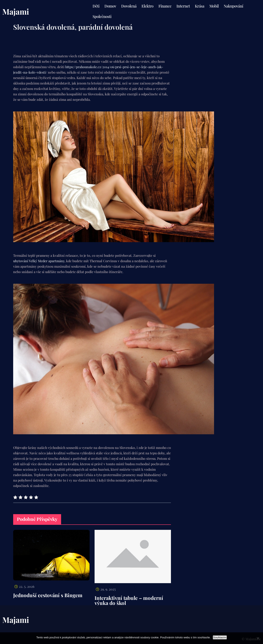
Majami (16, 11)
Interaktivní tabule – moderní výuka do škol (129, 600)
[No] (258, 638)
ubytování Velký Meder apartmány (39, 261)
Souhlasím (220, 637)
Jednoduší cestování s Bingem (48, 595)
